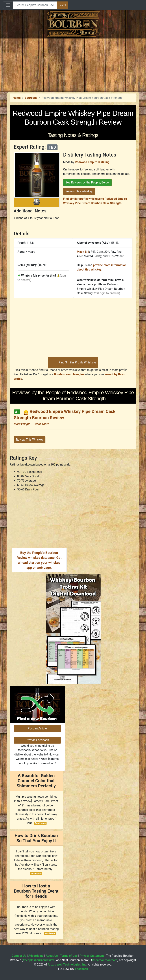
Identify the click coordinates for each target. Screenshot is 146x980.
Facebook (82, 969)
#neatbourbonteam (105, 960)
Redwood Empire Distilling (92, 162)
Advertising (36, 956)
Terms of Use (69, 956)
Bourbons (31, 98)
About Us (52, 956)
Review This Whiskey (79, 191)
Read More (42, 424)
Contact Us (19, 956)
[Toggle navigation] (8, 5)
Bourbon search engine (69, 374)
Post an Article (37, 728)
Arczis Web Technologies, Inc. (67, 965)
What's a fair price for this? (39, 276)
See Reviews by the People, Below (88, 182)
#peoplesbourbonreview (39, 960)
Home (17, 98)
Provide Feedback (37, 740)
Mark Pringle (22, 424)
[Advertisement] (73, 64)
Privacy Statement (92, 956)
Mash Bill (83, 252)
